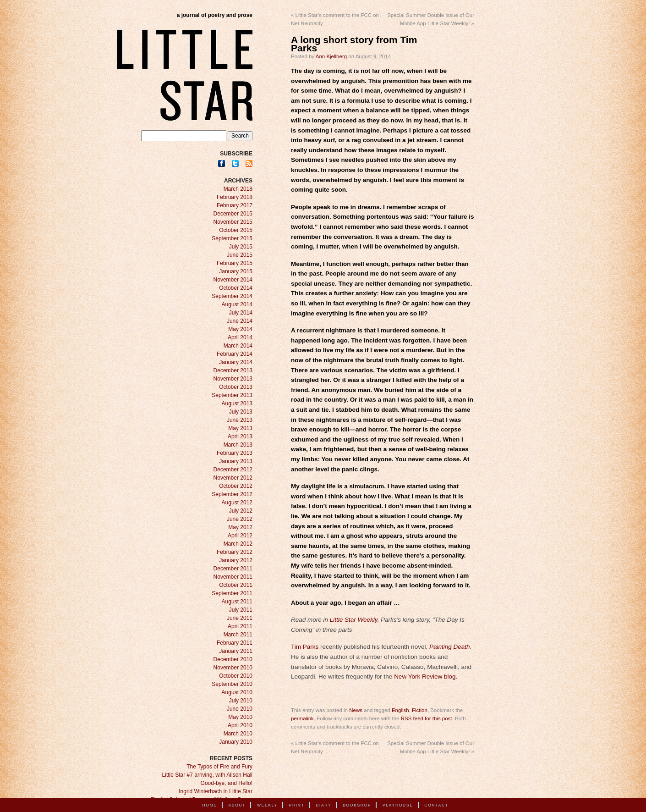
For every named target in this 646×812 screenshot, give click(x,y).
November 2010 (233, 668)
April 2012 (240, 536)
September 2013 (232, 395)
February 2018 (235, 197)
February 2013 (235, 453)
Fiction (420, 710)
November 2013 (233, 379)
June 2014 (240, 321)
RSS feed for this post (427, 718)
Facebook (222, 163)
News (356, 710)
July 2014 (241, 313)
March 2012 (238, 544)
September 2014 (232, 296)
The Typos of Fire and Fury (219, 767)
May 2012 (240, 527)
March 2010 (238, 734)
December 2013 (233, 370)
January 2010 (236, 742)
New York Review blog (425, 677)
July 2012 (241, 511)
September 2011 (232, 593)
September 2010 (232, 684)
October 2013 (236, 387)
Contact (436, 805)
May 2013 (240, 428)
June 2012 (240, 519)
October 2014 (236, 288)
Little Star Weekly (354, 620)
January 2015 (236, 271)
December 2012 (233, 470)
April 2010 (240, 725)
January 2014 (236, 362)
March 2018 (238, 189)
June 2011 (240, 618)
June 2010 (240, 709)
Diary (323, 805)
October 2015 (236, 230)
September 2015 (232, 238)
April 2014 (240, 337)
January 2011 (236, 651)
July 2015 (241, 247)
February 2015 (235, 263)
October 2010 (236, 676)
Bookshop (357, 805)
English (400, 710)
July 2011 (241, 610)
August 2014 (237, 304)
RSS (249, 163)
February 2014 (235, 354)
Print (297, 805)
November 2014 (233, 280)
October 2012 (236, 486)
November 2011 (233, 577)
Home (210, 805)
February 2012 (235, 552)
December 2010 (233, 659)
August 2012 (237, 503)
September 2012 (232, 494)
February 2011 (235, 643)
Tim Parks (305, 647)
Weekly (267, 805)
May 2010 (240, 717)
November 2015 (233, 222)
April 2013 (240, 436)
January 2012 (236, 560)
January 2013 (236, 461)
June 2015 (240, 255)
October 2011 (236, 585)
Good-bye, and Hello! (227, 783)
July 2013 (241, 412)
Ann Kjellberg (331, 56)
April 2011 (240, 626)
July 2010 (241, 701)
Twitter (235, 163)
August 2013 (237, 403)
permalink (302, 718)
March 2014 (238, 346)
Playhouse (398, 805)
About (237, 805)
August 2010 (237, 692)
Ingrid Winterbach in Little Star (216, 791)
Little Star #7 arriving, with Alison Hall (207, 775)
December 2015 (233, 214)
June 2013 (240, 420)
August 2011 (237, 602)
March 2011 (238, 635)
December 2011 (233, 569)
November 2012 (233, 478)
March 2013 (238, 445)
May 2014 (240, 329)
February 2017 (235, 205)
